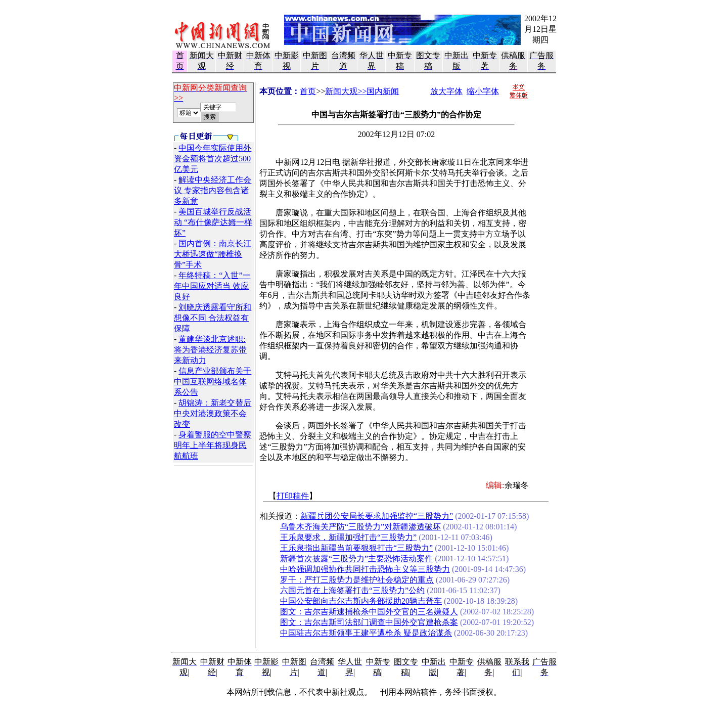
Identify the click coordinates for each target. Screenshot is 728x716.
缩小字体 (483, 91)
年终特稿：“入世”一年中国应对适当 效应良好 (212, 286)
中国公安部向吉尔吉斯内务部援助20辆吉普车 (361, 601)
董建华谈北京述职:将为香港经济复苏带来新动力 (210, 350)
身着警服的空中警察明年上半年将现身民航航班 (213, 445)
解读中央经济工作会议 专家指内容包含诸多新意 (213, 190)
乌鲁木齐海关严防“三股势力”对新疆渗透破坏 (360, 527)
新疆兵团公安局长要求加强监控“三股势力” (377, 516)
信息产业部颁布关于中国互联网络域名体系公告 (213, 382)
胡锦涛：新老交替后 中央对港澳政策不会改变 (213, 413)
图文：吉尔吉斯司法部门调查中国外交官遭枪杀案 (369, 622)
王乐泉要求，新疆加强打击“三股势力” (348, 537)
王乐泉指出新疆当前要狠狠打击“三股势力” (356, 548)
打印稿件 (293, 496)
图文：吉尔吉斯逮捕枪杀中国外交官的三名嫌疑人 (369, 612)
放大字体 (446, 91)
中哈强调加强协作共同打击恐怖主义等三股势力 (365, 569)
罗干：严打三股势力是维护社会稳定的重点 (357, 580)
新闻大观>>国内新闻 (362, 91)
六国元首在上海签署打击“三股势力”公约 (352, 590)
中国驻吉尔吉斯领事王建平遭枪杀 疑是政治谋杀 (366, 633)
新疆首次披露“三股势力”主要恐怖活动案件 (356, 558)
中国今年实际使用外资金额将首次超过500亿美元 (213, 159)
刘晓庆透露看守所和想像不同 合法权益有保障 (213, 318)
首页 (308, 91)
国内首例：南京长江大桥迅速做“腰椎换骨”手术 (213, 254)
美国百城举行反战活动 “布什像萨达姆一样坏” (213, 222)
